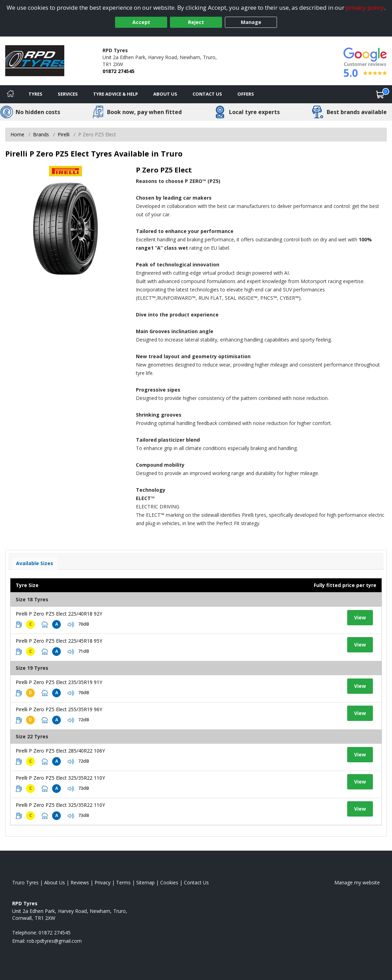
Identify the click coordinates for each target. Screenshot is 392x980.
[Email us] (54, 941)
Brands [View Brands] (41, 134)
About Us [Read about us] (55, 882)
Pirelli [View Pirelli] (64, 134)
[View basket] (380, 94)
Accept (141, 22)
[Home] (10, 94)
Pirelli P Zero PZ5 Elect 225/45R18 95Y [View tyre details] (59, 641)
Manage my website (357, 882)
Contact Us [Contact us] (207, 94)
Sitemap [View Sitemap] (145, 882)
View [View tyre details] (360, 617)
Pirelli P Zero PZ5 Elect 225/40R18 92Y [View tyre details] (59, 614)
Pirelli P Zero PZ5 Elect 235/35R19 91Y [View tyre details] (59, 682)
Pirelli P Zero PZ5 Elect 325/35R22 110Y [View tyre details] (60, 778)
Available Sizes (35, 563)
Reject (196, 22)
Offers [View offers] (246, 94)
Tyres (35, 94)
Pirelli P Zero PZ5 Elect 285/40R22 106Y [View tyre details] (60, 751)
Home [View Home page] (17, 134)
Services (68, 94)
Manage (251, 22)
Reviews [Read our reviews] (80, 882)
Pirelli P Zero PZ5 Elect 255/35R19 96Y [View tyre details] (59, 709)
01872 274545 (119, 71)
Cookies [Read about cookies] (169, 882)
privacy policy (365, 7)
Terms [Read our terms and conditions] (123, 882)
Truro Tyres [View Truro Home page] (25, 882)
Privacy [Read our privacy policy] (103, 882)
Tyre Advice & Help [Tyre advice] (116, 94)
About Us (165, 94)
